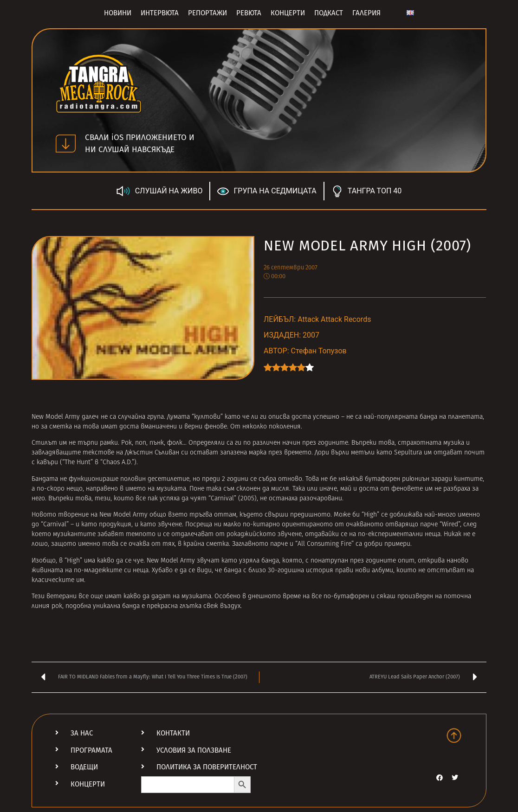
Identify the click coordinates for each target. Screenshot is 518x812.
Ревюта (249, 13)
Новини (118, 13)
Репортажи (207, 13)
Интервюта (160, 13)
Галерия (366, 13)
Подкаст (329, 13)
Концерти (288, 13)
